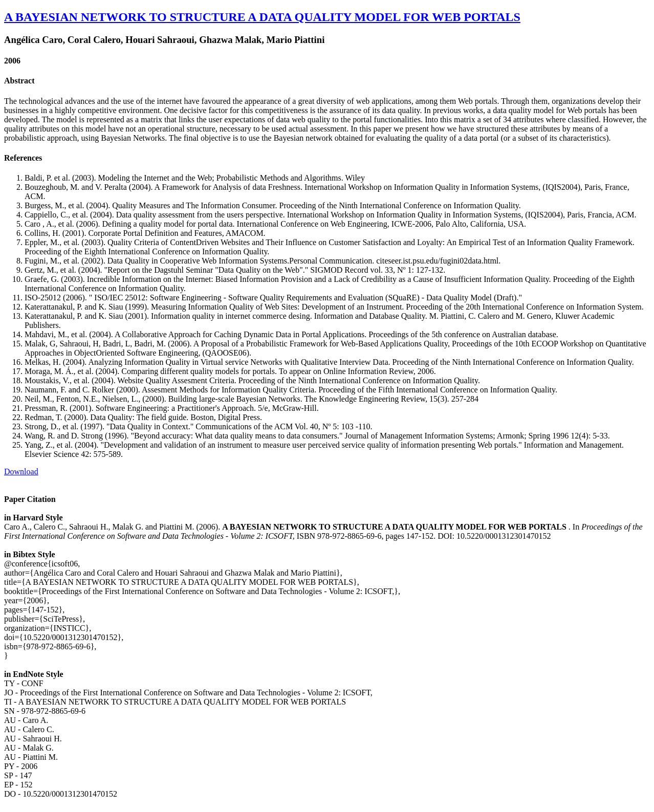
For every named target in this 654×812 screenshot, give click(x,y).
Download (21, 471)
